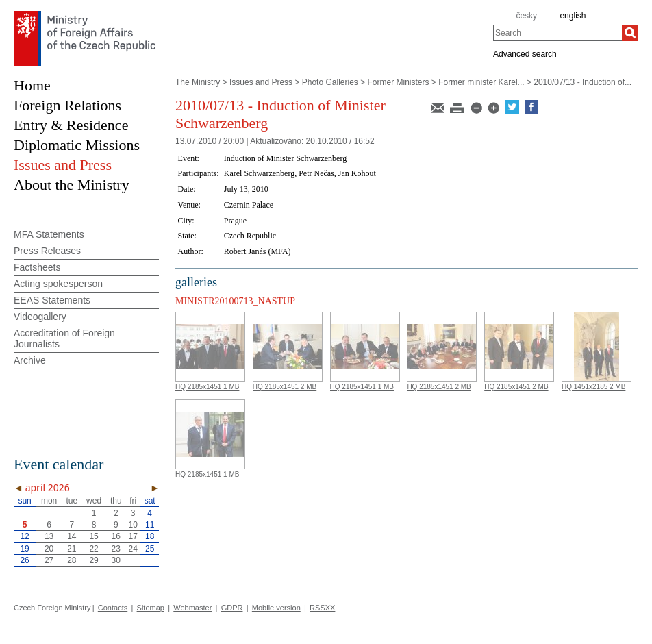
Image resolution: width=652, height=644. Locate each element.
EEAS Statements (52, 300)
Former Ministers (399, 82)
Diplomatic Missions (77, 145)
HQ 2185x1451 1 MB (207, 387)
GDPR (232, 608)
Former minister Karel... (481, 82)
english (573, 16)
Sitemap (151, 608)
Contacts (113, 608)
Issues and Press (261, 82)
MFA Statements (49, 234)
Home (32, 85)
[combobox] (557, 33)
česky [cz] (526, 16)
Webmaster (192, 608)
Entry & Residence (71, 125)
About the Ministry (72, 185)
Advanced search (525, 53)
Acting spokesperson (58, 284)
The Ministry (198, 82)
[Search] (630, 33)
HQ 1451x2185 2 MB (593, 387)
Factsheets (37, 267)
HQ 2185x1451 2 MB (285, 387)
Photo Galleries (330, 82)
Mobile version (276, 608)
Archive (30, 360)
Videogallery (40, 317)
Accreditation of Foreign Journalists (64, 338)
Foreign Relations (67, 105)
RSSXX (322, 608)
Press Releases (47, 251)
